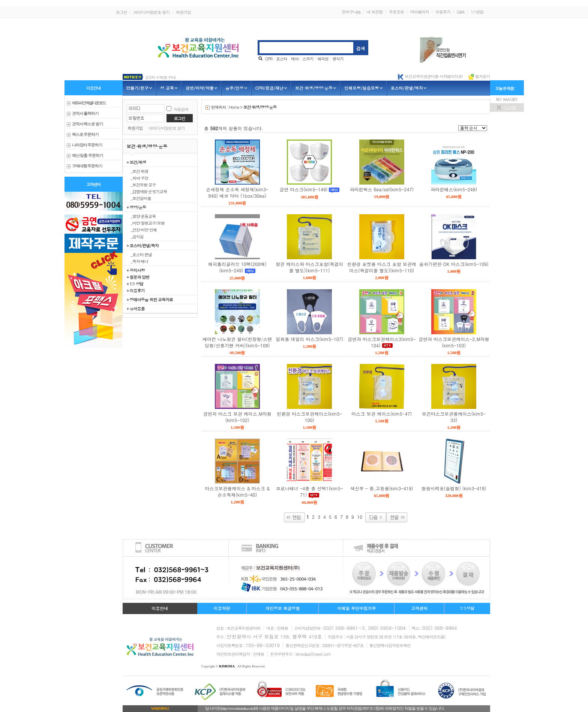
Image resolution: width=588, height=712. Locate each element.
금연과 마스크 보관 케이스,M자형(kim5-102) (237, 417)
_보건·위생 (138, 171)
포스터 (282, 59)
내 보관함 (374, 12)
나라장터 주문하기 (87, 145)
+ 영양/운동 (136, 207)
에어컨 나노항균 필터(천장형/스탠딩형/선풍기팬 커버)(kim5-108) (237, 342)
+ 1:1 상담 (135, 284)
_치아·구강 (138, 178)
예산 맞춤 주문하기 (88, 155)
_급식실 (135, 236)
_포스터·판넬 (139, 254)
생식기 (338, 59)
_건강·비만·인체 (142, 230)
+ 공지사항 (136, 270)
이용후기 (443, 12)
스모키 (308, 59)
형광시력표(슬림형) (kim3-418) (454, 488)
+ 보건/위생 (136, 162)
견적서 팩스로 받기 (88, 124)
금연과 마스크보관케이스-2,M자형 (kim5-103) (454, 342)
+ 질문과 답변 (138, 277)
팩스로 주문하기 (85, 134)
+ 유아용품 (136, 308)
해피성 (323, 59)
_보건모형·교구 (141, 185)
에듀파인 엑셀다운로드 (89, 103)
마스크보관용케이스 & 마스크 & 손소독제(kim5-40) (237, 491)
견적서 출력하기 (85, 113)
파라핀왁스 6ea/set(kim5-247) (382, 189)
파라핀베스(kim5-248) (454, 189)
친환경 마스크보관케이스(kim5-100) (309, 417)
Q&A (460, 12)
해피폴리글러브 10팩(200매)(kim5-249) (237, 267)
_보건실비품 (139, 198)
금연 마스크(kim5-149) (303, 189)
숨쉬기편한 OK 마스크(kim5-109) (454, 264)
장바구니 (351, 12)
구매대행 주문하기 (87, 166)
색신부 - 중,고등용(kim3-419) (382, 488)
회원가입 (183, 12)
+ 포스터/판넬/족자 (143, 245)
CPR (269, 59)
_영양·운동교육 (141, 216)
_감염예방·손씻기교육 (147, 191)
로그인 (121, 12)
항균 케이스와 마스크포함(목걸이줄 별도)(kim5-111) (310, 267)
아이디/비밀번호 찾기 (151, 12)
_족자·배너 (138, 261)
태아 (295, 59)
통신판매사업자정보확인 (390, 645)
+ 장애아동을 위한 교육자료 (150, 299)
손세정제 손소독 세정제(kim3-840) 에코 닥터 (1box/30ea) (237, 192)
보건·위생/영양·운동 (260, 107)
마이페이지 (420, 12)
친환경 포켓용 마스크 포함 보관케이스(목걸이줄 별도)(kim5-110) (382, 267)
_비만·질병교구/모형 (146, 223)
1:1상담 (477, 12)
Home (234, 107)
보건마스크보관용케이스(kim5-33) (454, 417)
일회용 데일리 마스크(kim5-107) (309, 339)
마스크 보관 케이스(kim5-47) (382, 414)
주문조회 (396, 12)
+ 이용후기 (136, 290)
